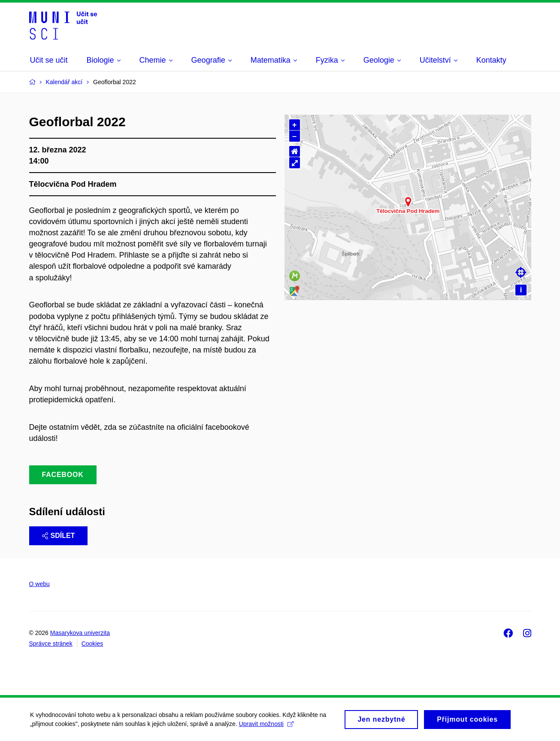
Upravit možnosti (266, 726)
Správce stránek (51, 644)
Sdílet (59, 536)
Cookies (92, 644)
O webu (39, 584)
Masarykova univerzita (80, 633)
